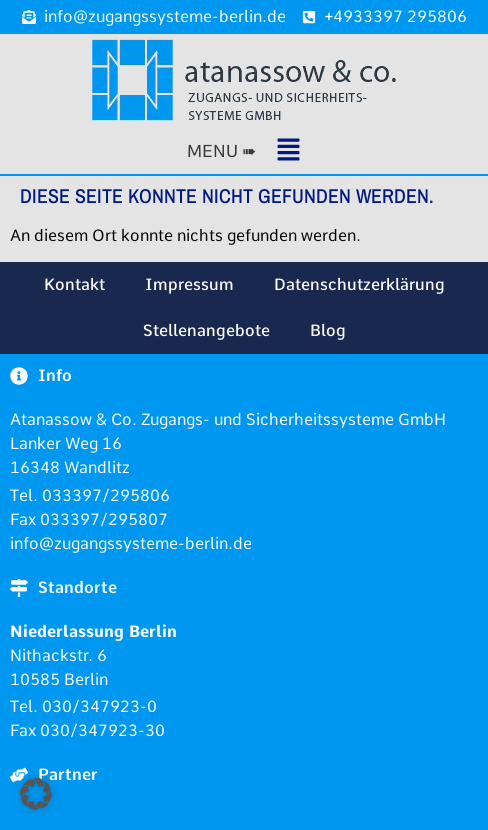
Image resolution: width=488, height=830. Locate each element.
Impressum (189, 284)
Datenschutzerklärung (359, 284)
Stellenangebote (206, 330)
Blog (328, 330)
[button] (244, 151)
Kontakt (74, 284)
